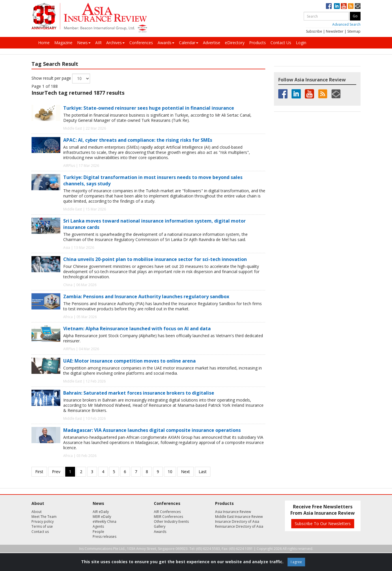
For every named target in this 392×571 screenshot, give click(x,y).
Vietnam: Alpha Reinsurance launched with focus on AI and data (137, 329)
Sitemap (354, 31)
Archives (115, 43)
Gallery (160, 526)
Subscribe (314, 31)
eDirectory (235, 43)
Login (301, 43)
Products (257, 43)
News (84, 43)
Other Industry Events (171, 521)
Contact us (40, 532)
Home (44, 43)
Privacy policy (43, 521)
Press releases (104, 537)
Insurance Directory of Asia (237, 521)
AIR (98, 43)
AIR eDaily (101, 512)
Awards (166, 43)
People (98, 532)
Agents (98, 526)
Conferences (141, 43)
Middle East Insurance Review (239, 517)
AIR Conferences (167, 512)
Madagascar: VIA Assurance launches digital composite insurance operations (152, 430)
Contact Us (281, 43)
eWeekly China (104, 521)
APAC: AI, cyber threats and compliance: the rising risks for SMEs (138, 140)
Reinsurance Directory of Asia (239, 526)
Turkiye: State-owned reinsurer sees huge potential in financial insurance (149, 108)
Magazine (63, 43)
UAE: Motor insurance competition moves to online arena (129, 361)
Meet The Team (44, 517)
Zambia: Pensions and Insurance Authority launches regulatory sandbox (146, 296)
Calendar (189, 43)
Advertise (212, 43)
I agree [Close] (296, 562)
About (37, 512)
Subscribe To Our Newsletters (323, 524)
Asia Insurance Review (233, 512)
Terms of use (42, 526)
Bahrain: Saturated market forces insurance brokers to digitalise (139, 393)
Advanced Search (346, 24)
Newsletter (335, 31)
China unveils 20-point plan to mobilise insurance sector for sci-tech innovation (155, 259)
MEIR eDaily (102, 517)
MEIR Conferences (168, 517)
